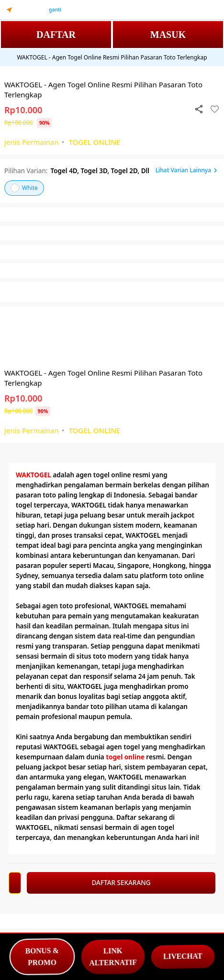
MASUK (168, 35)
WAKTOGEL (34, 475)
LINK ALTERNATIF (113, 957)
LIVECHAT (183, 956)
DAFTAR (56, 35)
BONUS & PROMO (42, 957)
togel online (125, 757)
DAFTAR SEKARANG (121, 883)
